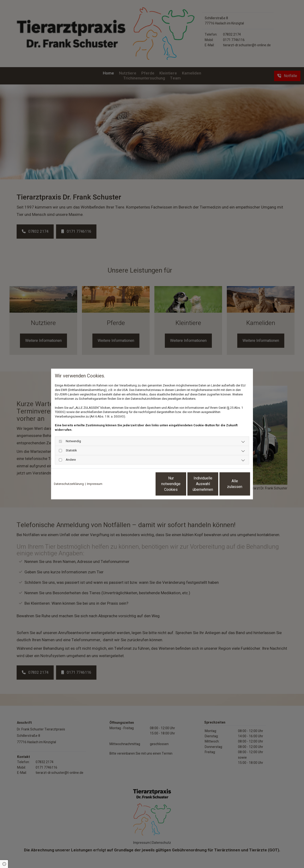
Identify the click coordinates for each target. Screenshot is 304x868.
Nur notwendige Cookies (138, 484)
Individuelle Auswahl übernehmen (183, 484)
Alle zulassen (228, 484)
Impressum (95, 484)
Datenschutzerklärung (69, 484)
